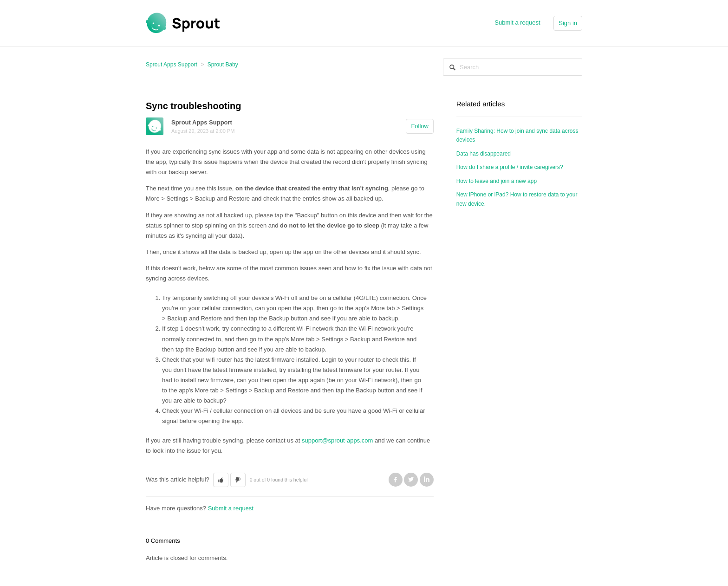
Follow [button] (420, 126)
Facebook (396, 480)
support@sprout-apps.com (337, 440)
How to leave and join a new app (497, 181)
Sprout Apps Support (172, 65)
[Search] (513, 67)
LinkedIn (427, 480)
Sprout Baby (223, 65)
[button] (221, 480)
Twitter (411, 480)
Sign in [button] (568, 23)
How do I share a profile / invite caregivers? (510, 167)
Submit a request (517, 23)
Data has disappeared (484, 154)
